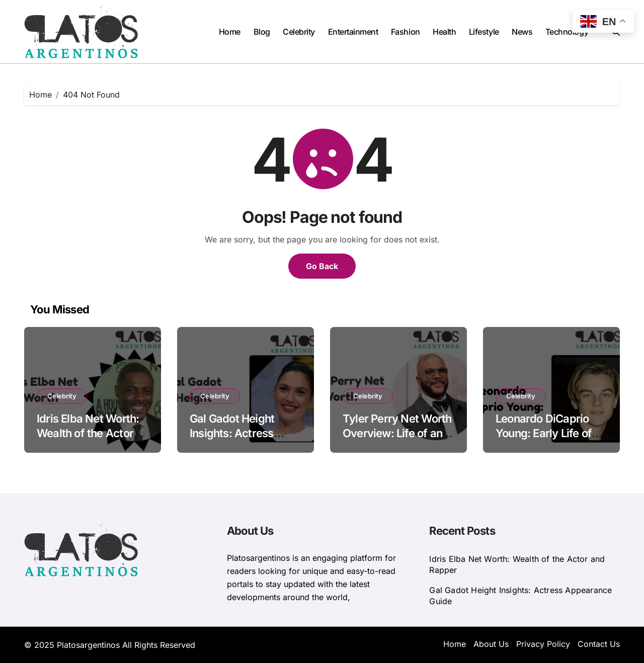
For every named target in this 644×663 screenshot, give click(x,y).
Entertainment (353, 32)
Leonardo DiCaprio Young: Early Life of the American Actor (544, 433)
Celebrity (299, 32)
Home (230, 32)
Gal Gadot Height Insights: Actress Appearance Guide (236, 433)
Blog (262, 32)
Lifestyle (484, 32)
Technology (567, 32)
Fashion (406, 32)
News (522, 32)
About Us (491, 644)
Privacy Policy (543, 644)
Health (444, 32)
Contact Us (599, 644)
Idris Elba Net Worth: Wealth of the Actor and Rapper (88, 433)
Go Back (322, 266)
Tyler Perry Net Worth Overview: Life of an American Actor (397, 433)
